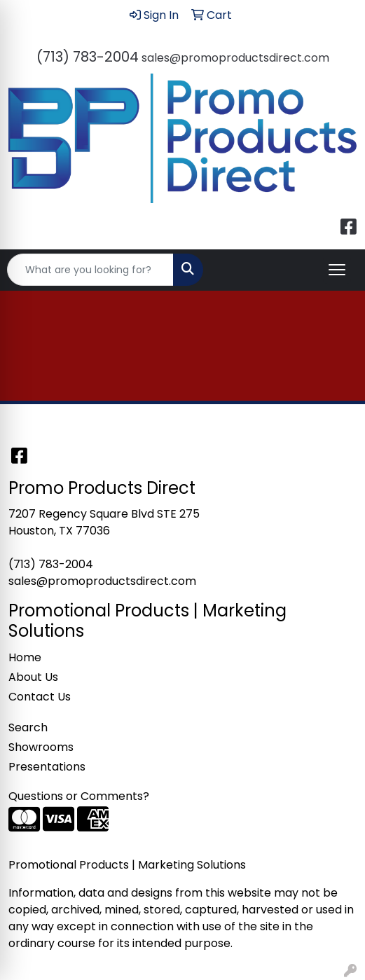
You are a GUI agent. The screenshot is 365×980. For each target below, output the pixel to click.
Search (28, 727)
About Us (33, 677)
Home (25, 657)
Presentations (47, 767)
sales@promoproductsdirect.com (235, 58)
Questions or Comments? (79, 796)
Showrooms (41, 747)
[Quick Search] (90, 270)
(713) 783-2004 (88, 57)
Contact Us (40, 697)
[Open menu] (337, 270)
